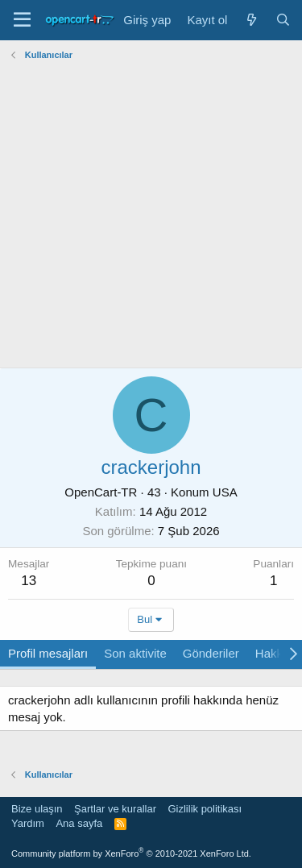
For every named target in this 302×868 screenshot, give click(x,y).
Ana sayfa (79, 823)
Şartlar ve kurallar (115, 809)
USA (225, 492)
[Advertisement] (151, 216)
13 (29, 581)
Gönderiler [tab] (211, 653)
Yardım (28, 823)
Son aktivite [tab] (135, 653)
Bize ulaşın (37, 809)
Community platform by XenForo (131, 853)
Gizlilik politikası (205, 809)
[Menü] (22, 20)
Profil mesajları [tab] (48, 653)
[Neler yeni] (251, 20)
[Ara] (283, 20)
